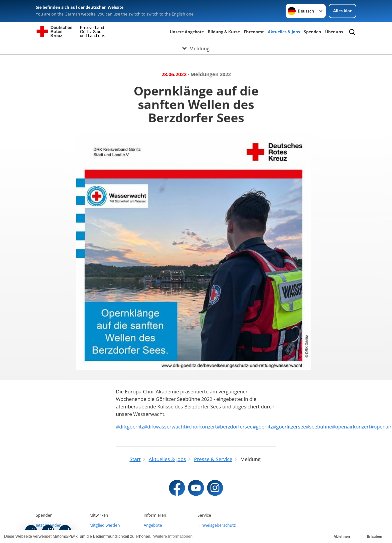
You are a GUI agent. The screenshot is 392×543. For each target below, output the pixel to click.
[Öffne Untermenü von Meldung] (196, 49)
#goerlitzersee (289, 427)
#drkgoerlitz (130, 427)
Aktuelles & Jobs (284, 32)
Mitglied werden (105, 525)
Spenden (313, 32)
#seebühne (319, 427)
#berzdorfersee (235, 427)
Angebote (153, 525)
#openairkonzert (351, 427)
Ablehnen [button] (342, 536)
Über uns (334, 32)
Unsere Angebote (187, 32)
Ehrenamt (254, 32)
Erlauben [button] (374, 536)
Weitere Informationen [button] (173, 536)
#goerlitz (263, 427)
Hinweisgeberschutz (217, 525)
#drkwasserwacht (165, 427)
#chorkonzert (201, 427)
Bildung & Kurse (224, 32)
